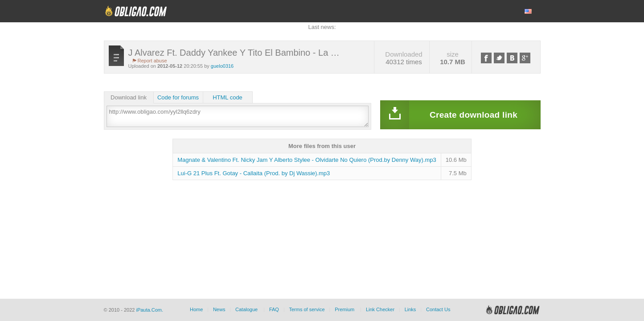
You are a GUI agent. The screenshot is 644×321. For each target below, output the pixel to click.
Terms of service (307, 309)
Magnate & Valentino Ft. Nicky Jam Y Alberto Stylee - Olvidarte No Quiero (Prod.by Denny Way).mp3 (307, 160)
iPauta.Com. (150, 310)
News (219, 309)
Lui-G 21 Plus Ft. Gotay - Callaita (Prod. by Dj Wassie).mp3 (254, 173)
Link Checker (380, 309)
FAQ (274, 309)
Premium (345, 309)
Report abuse (152, 61)
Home (196, 309)
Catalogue (246, 309)
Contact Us (438, 309)
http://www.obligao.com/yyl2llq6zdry (238, 116)
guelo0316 (222, 66)
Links (410, 309)
